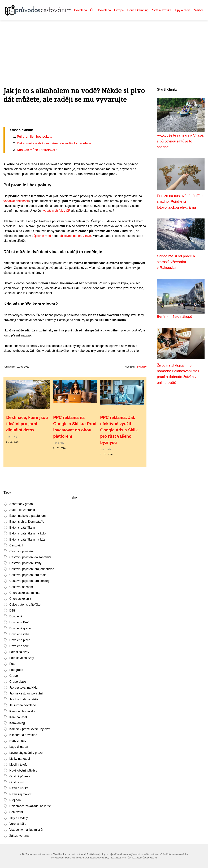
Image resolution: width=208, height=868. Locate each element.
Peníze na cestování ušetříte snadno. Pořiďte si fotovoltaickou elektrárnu (180, 201)
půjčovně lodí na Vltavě (75, 236)
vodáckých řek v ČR (57, 211)
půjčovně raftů (41, 236)
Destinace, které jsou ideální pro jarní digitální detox (27, 424)
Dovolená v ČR (84, 10)
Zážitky (198, 10)
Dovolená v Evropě (111, 10)
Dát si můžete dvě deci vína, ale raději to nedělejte (54, 143)
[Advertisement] (104, 47)
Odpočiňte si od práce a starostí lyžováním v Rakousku (176, 262)
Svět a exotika (162, 10)
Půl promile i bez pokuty (34, 136)
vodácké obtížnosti (16, 201)
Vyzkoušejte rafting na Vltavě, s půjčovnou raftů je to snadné (181, 141)
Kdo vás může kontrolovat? (37, 150)
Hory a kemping (138, 10)
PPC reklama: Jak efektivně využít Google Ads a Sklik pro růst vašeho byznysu (119, 430)
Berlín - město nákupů (174, 316)
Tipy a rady (182, 10)
